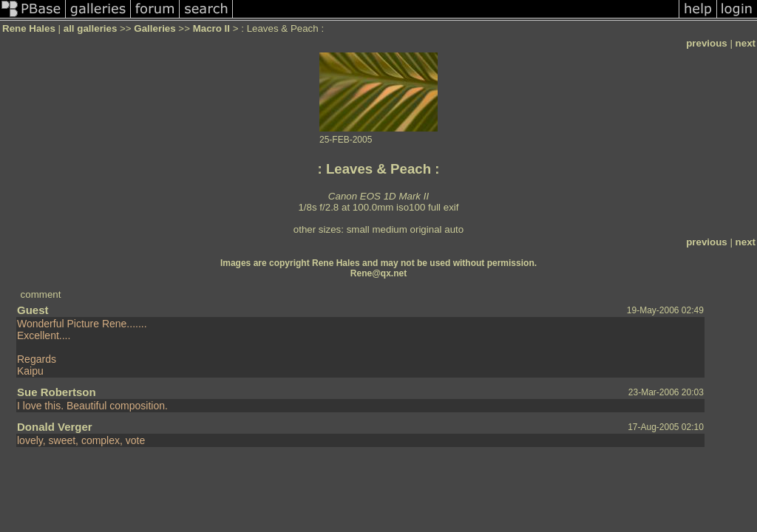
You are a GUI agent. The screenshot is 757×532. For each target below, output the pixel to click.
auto (454, 229)
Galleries (155, 28)
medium (389, 229)
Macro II (211, 28)
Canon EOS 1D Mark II (378, 196)
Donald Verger (55, 427)
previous (707, 43)
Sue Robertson (57, 392)
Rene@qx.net (378, 273)
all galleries (91, 28)
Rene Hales (29, 28)
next (746, 43)
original (426, 229)
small (358, 229)
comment (41, 294)
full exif (443, 207)
